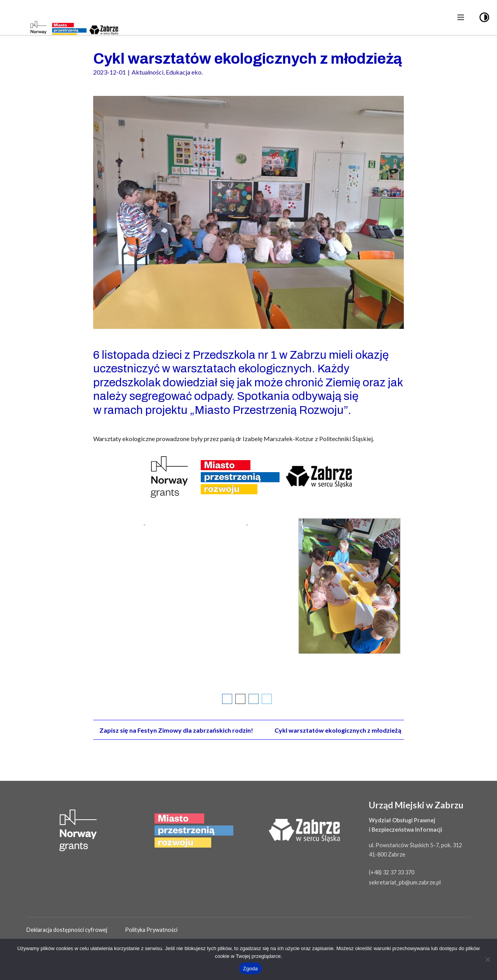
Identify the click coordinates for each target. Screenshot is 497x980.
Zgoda (250, 969)
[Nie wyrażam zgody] (487, 959)
